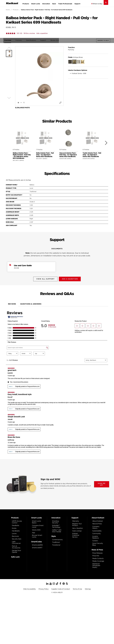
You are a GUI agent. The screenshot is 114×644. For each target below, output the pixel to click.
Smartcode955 (37, 544)
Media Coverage (98, 561)
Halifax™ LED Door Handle (57, 530)
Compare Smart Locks (38, 526)
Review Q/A (56, 40)
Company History (96, 527)
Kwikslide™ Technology (56, 526)
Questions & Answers (31, 303)
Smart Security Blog (98, 544)
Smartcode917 (37, 547)
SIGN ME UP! (102, 484)
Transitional (56, 544)
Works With (36, 529)
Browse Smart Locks (37, 536)
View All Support (45, 279)
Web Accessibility (29, 588)
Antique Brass (75, 57)
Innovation (46, 4)
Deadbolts (15, 525)
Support (77, 4)
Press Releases (97, 552)
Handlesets (16, 530)
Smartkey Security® (56, 521)
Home (8, 10)
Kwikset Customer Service (76, 535)
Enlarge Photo (22, 108)
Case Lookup (77, 530)
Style (54, 4)
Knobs (14, 528)
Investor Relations (96, 537)
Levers (14, 533)
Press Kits (96, 555)
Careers (95, 540)
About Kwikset (98, 521)
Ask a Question (78, 528)
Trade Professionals (65, 4)
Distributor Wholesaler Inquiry (96, 565)
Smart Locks (36, 4)
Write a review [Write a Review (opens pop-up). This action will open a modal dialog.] (29, 33)
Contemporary (57, 539)
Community (96, 533)
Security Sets (17, 538)
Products (26, 4)
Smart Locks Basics (36, 521)
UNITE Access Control (17, 521)
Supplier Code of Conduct (61, 588)
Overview (9, 40)
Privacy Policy (44, 588)
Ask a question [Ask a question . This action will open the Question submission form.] (42, 33)
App (34, 532)
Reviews (12, 303)
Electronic (15, 536)
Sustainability (97, 530)
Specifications (33, 40)
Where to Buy (97, 4)
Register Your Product (77, 524)
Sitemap (88, 588)
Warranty (76, 521)
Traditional (56, 542)
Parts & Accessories (16, 546)
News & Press (97, 523)
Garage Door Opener (17, 551)
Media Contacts (98, 558)
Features (20, 40)
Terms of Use (77, 588)
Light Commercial (16, 542)
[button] (39, 76)
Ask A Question (70, 279)
